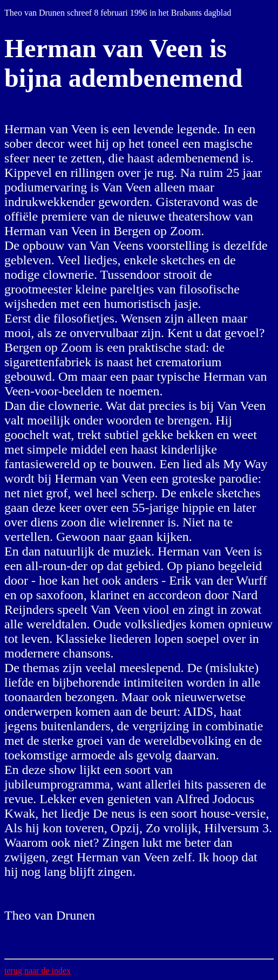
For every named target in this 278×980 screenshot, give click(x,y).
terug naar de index (38, 971)
